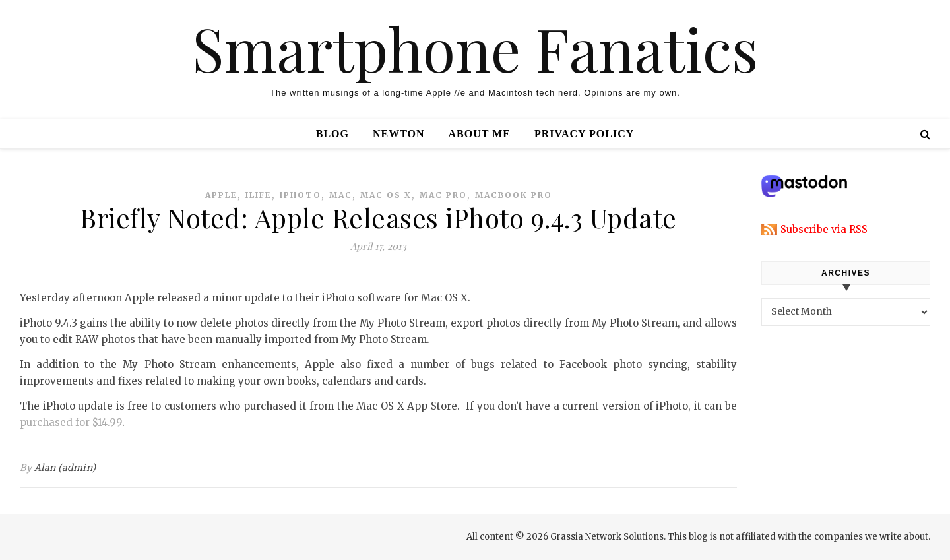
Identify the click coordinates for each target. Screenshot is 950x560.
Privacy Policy (584, 134)
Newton (399, 134)
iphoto (301, 195)
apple (221, 195)
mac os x (386, 195)
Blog (332, 134)
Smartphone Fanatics (475, 48)
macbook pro (514, 195)
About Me (480, 134)
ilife (259, 195)
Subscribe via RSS (824, 229)
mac (341, 195)
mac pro (443, 195)
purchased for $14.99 (71, 422)
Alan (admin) (65, 468)
